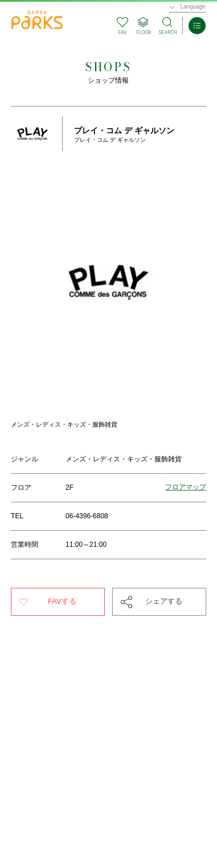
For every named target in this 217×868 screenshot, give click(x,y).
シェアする (164, 601)
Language (193, 7)
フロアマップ (186, 488)
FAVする (62, 601)
